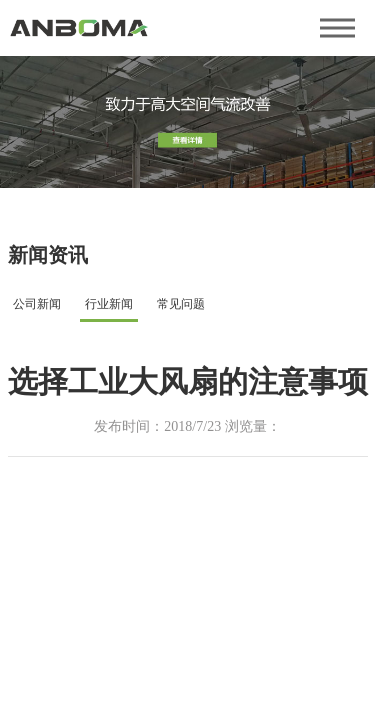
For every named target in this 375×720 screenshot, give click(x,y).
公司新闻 (37, 304)
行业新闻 (109, 304)
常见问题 (181, 304)
